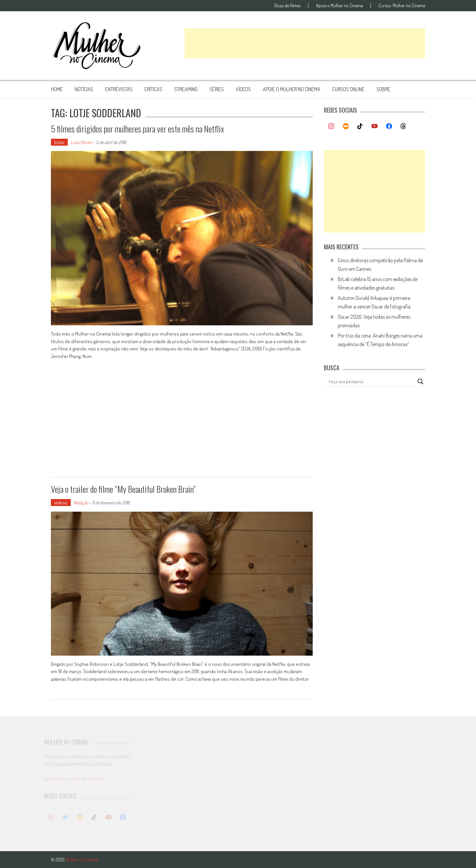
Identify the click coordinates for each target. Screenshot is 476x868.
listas (59, 142)
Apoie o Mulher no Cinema (339, 6)
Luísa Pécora (81, 142)
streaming (186, 89)
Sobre (383, 89)
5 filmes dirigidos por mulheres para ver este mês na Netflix (138, 129)
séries (217, 89)
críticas (153, 89)
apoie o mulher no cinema (292, 89)
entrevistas (119, 89)
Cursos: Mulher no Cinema (402, 6)
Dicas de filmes (287, 6)
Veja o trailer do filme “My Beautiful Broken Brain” (123, 489)
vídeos (243, 89)
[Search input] (372, 381)
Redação (81, 503)
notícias (84, 89)
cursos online (348, 89)
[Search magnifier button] (420, 381)
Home (57, 89)
